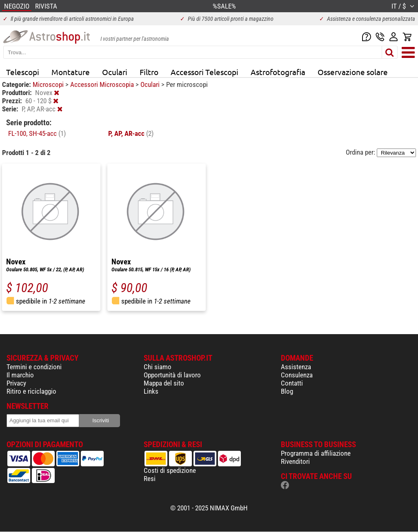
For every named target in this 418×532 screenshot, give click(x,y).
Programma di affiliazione (316, 453)
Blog (287, 391)
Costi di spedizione (170, 470)
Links (151, 391)
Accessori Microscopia (103, 84)
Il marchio (20, 375)
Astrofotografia (278, 72)
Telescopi (23, 72)
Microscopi (49, 84)
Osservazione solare (353, 72)
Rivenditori (295, 461)
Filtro (149, 72)
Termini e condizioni (34, 367)
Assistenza (296, 367)
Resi (150, 479)
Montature (71, 72)
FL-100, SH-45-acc (37, 133)
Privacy (16, 383)
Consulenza (297, 375)
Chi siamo (158, 367)
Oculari (115, 72)
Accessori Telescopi (205, 72)
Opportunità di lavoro (172, 375)
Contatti (292, 383)
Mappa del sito (164, 383)
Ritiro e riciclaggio (31, 391)
